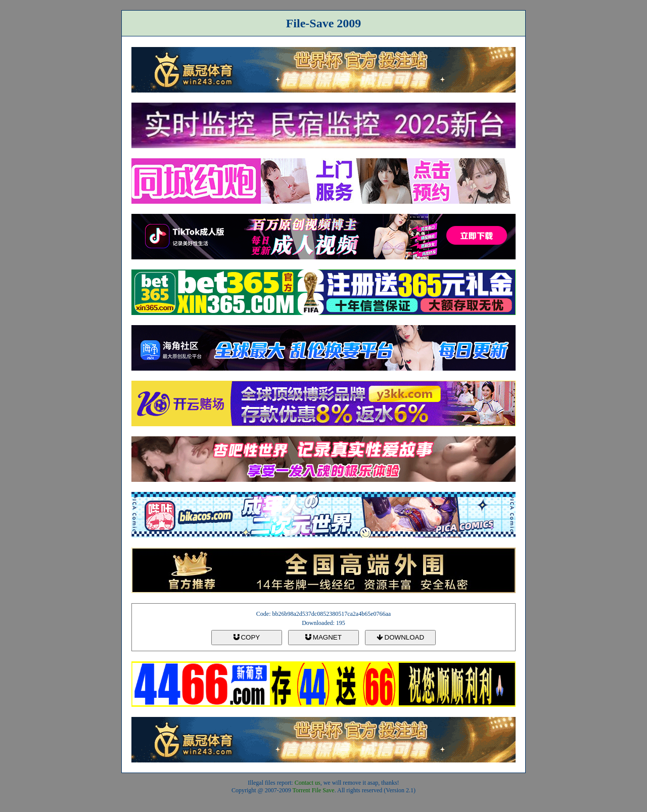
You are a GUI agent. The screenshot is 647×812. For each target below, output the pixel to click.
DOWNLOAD (400, 637)
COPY (247, 637)
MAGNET (323, 637)
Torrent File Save (314, 790)
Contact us (308, 783)
